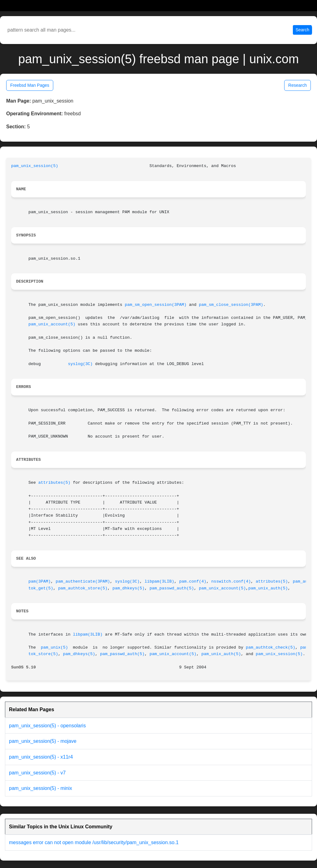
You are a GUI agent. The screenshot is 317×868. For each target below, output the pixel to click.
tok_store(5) (43, 654)
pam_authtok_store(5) (83, 588)
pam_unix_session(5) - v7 (37, 773)
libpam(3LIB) (159, 582)
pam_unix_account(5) (52, 324)
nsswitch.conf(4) (231, 582)
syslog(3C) (80, 364)
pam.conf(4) (193, 582)
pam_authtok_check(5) (271, 648)
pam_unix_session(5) (35, 166)
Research (297, 85)
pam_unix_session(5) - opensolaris (47, 726)
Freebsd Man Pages (30, 85)
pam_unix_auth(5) (268, 588)
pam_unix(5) (54, 648)
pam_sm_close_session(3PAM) (231, 305)
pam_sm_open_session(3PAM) (156, 305)
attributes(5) (54, 483)
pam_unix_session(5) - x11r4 (41, 757)
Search (302, 30)
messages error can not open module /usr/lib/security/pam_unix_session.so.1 (94, 842)
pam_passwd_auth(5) (172, 588)
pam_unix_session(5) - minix (41, 788)
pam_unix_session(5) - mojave (43, 741)
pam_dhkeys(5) (128, 588)
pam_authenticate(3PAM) (83, 582)
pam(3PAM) (40, 582)
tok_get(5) (41, 588)
